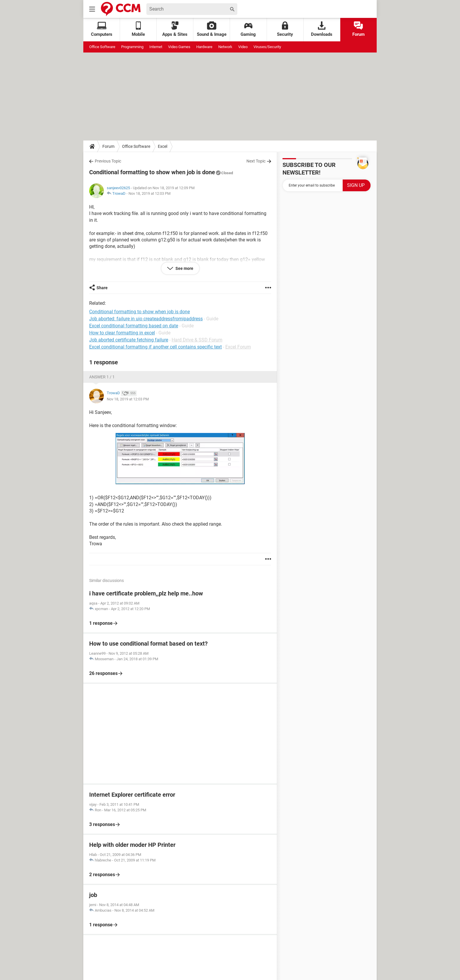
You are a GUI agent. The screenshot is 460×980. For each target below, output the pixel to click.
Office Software (102, 47)
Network (225, 47)
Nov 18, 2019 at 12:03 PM (149, 193)
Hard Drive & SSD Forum (197, 340)
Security (285, 29)
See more (184, 268)
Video (243, 47)
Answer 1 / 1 (102, 377)
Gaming (248, 29)
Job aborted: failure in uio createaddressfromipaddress (146, 319)
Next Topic (256, 161)
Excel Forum (238, 347)
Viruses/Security (267, 47)
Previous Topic (108, 161)
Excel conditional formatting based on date (134, 326)
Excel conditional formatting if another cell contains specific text (155, 347)
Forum (358, 29)
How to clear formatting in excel (122, 333)
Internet (156, 47)
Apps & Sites (175, 29)
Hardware (204, 47)
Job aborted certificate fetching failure (129, 340)
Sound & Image (212, 29)
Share (102, 288)
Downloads (322, 29)
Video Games (179, 47)
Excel (163, 146)
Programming (132, 47)
